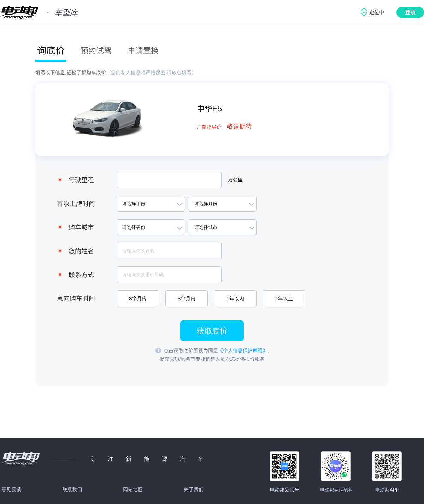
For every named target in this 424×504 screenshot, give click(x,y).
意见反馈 (11, 489)
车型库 (66, 12)
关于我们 (194, 489)
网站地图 (133, 489)
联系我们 (72, 489)
